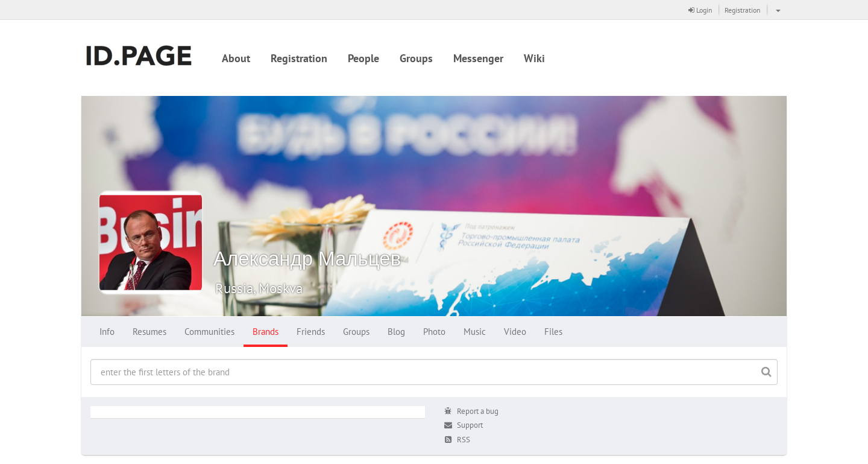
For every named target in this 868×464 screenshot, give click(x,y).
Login (700, 10)
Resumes (149, 332)
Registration (743, 10)
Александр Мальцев (307, 258)
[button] (777, 10)
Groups (416, 58)
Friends (311, 332)
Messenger (478, 58)
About (236, 58)
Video (515, 332)
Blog (396, 332)
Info (107, 332)
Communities (209, 332)
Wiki (534, 58)
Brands (266, 332)
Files (553, 332)
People (363, 58)
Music (475, 332)
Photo (434, 332)
